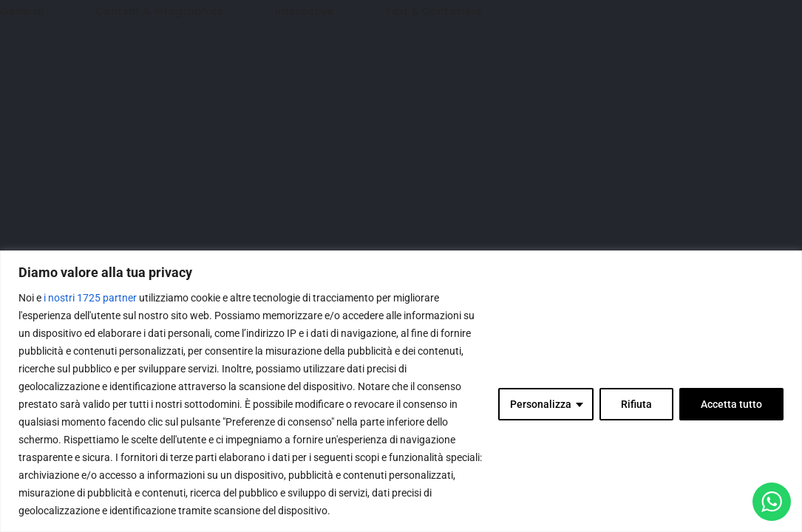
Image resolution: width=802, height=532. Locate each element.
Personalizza (541, 404)
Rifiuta (636, 404)
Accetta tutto (731, 404)
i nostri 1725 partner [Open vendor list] (90, 298)
